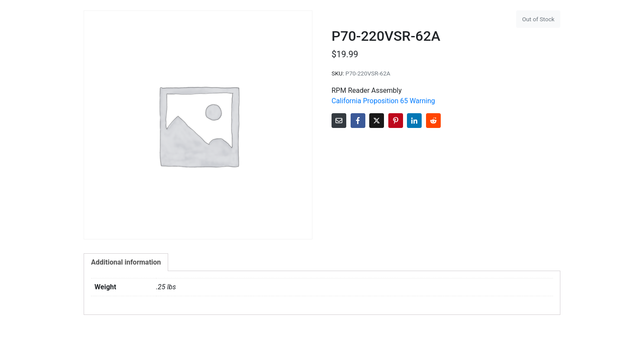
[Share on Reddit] (433, 121)
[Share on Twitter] (377, 121)
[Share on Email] (339, 121)
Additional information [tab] (126, 262)
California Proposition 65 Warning (383, 101)
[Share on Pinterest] (396, 121)
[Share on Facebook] (358, 121)
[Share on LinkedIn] (414, 121)
